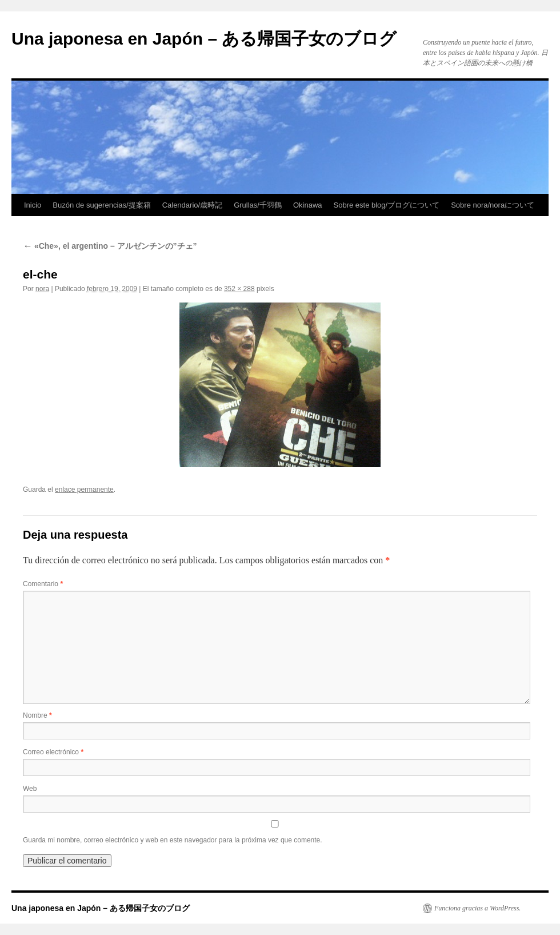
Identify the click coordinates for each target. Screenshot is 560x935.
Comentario (43, 584)
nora (42, 289)
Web (30, 789)
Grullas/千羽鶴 (258, 205)
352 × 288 (239, 289)
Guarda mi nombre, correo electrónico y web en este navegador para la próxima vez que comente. (173, 840)
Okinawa (308, 205)
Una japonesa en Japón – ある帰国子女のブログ (204, 39)
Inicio (33, 205)
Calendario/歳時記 (193, 205)
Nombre (37, 715)
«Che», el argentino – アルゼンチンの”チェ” (110, 246)
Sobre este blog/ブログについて (387, 205)
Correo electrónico (53, 752)
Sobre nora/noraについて (493, 205)
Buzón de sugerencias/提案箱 (101, 205)
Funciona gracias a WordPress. (477, 908)
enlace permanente (84, 490)
